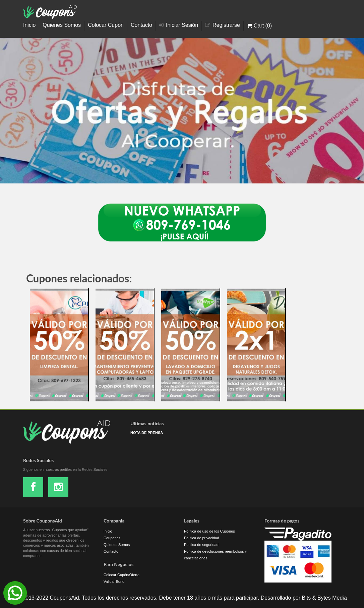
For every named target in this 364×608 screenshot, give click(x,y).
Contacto (141, 25)
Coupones (112, 538)
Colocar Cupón (106, 25)
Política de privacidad (202, 538)
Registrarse (223, 25)
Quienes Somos (62, 25)
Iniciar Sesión (179, 25)
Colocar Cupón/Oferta (122, 575)
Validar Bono (114, 582)
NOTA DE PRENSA (147, 433)
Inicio (29, 25)
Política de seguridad (201, 545)
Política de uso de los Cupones (209, 531)
